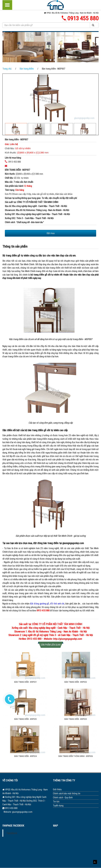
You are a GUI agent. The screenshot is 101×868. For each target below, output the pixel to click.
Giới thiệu (57, 789)
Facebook (12, 833)
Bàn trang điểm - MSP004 (25, 756)
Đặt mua (51, 233)
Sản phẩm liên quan (51, 645)
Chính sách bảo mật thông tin (67, 793)
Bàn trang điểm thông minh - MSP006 (76, 756)
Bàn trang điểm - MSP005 (25, 719)
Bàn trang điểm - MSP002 (76, 682)
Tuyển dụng (58, 806)
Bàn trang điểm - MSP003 (76, 719)
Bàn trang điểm (27, 69)
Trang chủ (7, 69)
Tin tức (56, 802)
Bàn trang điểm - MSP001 (25, 682)
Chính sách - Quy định (63, 798)
